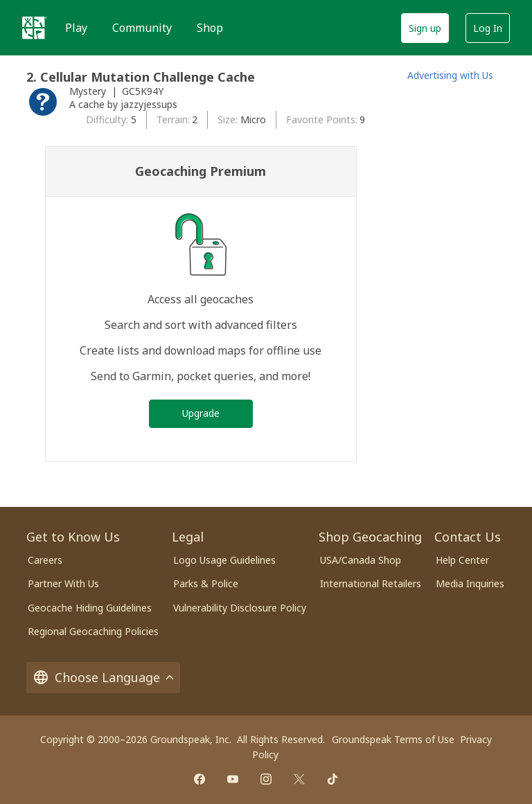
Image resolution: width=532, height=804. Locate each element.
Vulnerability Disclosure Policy (240, 608)
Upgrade (201, 413)
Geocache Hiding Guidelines (90, 608)
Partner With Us (63, 583)
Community (142, 28)
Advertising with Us (450, 75)
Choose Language (103, 678)
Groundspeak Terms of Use (393, 739)
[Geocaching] (35, 28)
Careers (45, 560)
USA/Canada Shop (361, 560)
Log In (488, 28)
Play (76, 28)
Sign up (425, 28)
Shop (210, 28)
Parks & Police (206, 583)
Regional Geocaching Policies (93, 631)
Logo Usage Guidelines (224, 560)
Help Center (462, 560)
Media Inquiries (470, 583)
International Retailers (371, 583)
